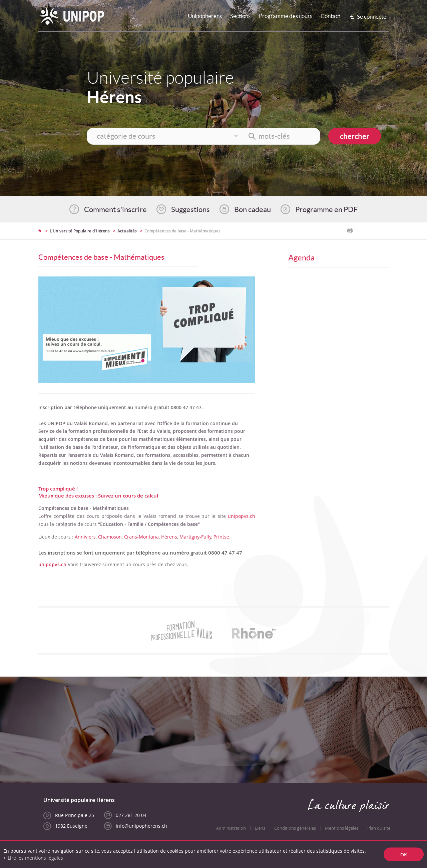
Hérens (169, 537)
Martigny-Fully (195, 537)
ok (404, 854)
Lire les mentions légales (35, 858)
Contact (330, 16)
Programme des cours (286, 16)
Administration (231, 828)
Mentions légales (342, 828)
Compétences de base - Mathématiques (182, 231)
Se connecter (373, 17)
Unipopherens (205, 16)
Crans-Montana (141, 537)
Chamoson (110, 537)
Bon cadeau (253, 209)
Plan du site (379, 828)
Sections (240, 16)
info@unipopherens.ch (141, 826)
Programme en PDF (326, 209)
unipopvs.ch (242, 516)
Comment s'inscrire (115, 209)
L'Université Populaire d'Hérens (80, 231)
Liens (260, 828)
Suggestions (190, 209)
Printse (221, 537)
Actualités (127, 231)
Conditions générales (295, 828)
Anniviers (85, 537)
